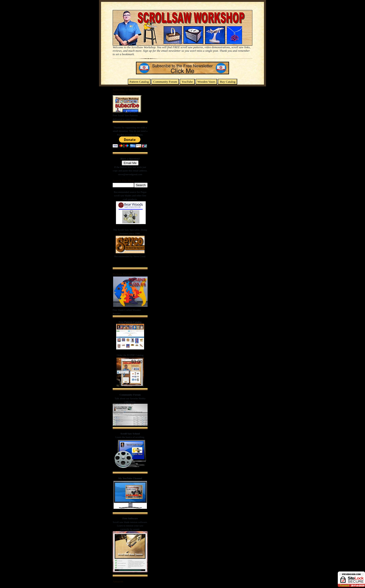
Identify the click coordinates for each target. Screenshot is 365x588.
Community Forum (165, 82)
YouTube (187, 82)
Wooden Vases (206, 82)
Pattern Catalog (139, 82)
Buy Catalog (228, 82)
